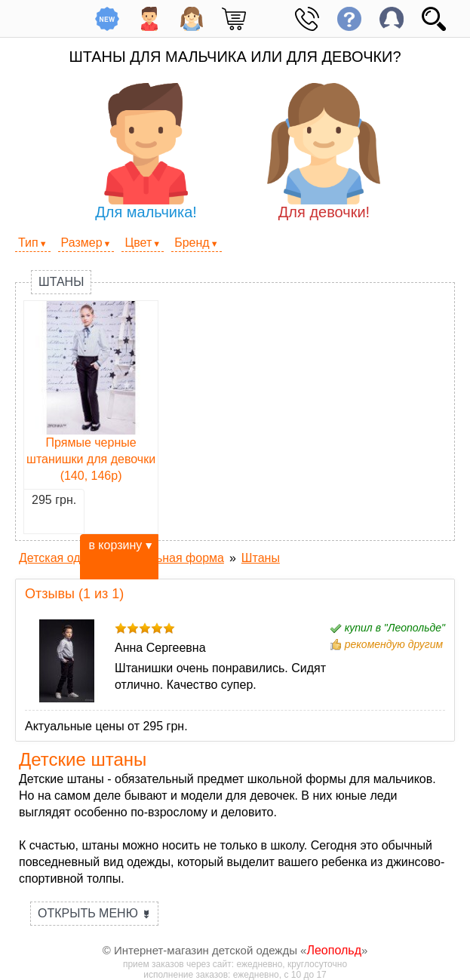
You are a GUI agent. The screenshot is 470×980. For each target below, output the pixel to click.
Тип (28, 243)
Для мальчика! (146, 152)
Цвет (138, 243)
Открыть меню (94, 913)
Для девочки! (324, 152)
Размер (82, 243)
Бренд (192, 243)
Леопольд (334, 950)
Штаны (61, 282)
